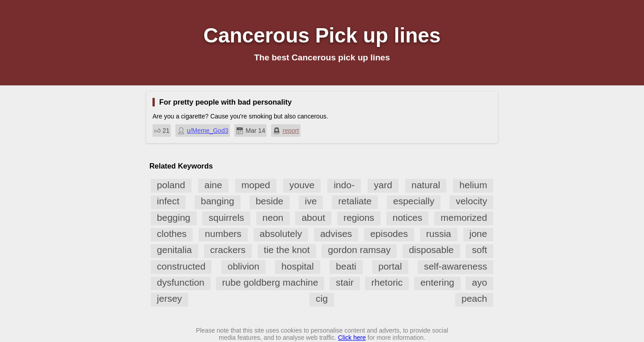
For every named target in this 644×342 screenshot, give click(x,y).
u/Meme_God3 (208, 131)
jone (479, 234)
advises (336, 234)
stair (345, 282)
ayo (479, 282)
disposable (431, 250)
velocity (471, 201)
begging (174, 217)
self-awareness (455, 266)
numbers (223, 234)
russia (439, 234)
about (313, 217)
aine (213, 185)
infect (168, 201)
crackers (228, 250)
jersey (169, 298)
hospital (297, 266)
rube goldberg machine (270, 282)
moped (256, 185)
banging (218, 201)
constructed (181, 266)
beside (270, 201)
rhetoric (387, 282)
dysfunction (181, 282)
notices (408, 217)
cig (322, 298)
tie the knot (287, 250)
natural (426, 185)
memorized (464, 217)
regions (359, 217)
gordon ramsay (359, 250)
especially (414, 201)
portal (390, 266)
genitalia (174, 250)
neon (273, 217)
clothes (172, 234)
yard (383, 185)
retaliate (355, 201)
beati (346, 266)
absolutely (281, 234)
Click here (352, 338)
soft (479, 250)
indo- (344, 185)
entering (437, 282)
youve (302, 185)
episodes (389, 234)
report (291, 131)
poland (171, 185)
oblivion (244, 266)
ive (311, 201)
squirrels (226, 217)
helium (473, 185)
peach (474, 298)
